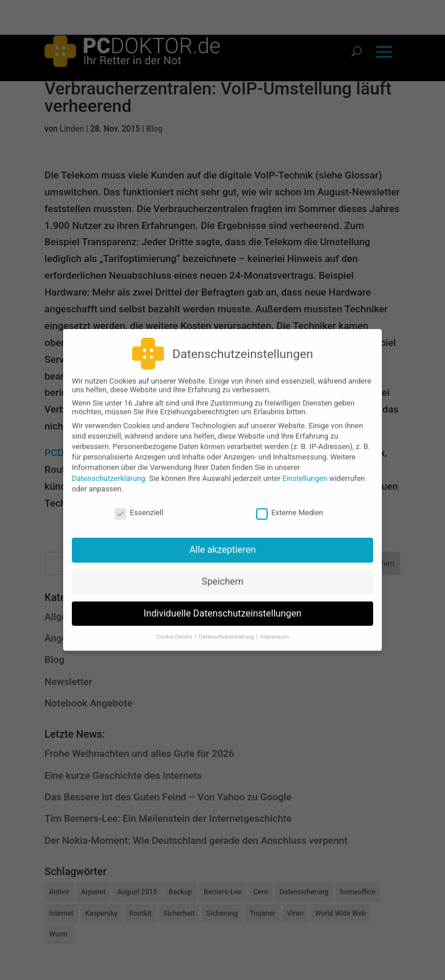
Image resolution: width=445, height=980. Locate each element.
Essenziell (139, 506)
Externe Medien (290, 506)
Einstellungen (305, 471)
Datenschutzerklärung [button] (227, 630)
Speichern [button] (222, 575)
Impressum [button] (274, 630)
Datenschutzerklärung (109, 471)
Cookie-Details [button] (175, 630)
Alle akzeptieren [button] (223, 543)
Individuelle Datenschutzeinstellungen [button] (223, 607)
